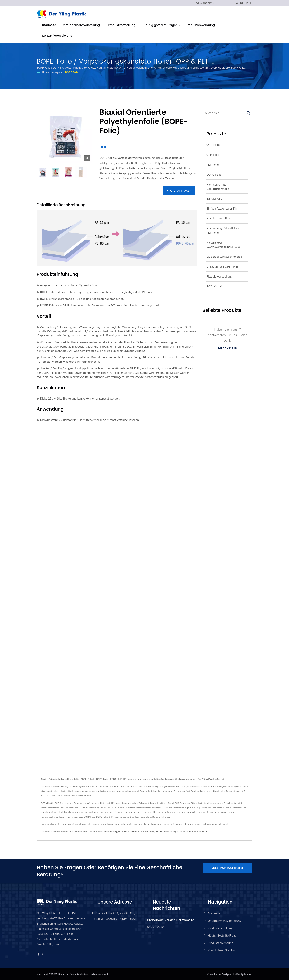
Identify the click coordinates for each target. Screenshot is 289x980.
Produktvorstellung (123, 25)
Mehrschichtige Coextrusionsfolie (218, 186)
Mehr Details (227, 348)
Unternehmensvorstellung (82, 25)
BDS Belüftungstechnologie (224, 256)
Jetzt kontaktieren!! (227, 868)
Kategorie (57, 72)
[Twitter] (42, 954)
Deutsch (246, 3)
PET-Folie (213, 164)
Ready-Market (244, 974)
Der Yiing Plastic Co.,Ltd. (72, 974)
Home (45, 72)
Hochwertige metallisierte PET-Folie (223, 230)
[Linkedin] (47, 954)
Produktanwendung (202, 25)
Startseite (49, 25)
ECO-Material (215, 286)
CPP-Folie (213, 155)
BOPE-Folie (72, 72)
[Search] (217, 3)
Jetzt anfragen (179, 191)
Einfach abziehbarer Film (222, 208)
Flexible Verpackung (219, 276)
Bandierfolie (214, 198)
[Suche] (198, 3)
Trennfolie (149, 832)
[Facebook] (38, 954)
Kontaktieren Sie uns (58, 36)
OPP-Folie (213, 145)
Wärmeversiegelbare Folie (116, 832)
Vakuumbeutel (137, 832)
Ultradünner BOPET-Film (223, 266)
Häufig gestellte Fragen (162, 25)
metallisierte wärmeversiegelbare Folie (223, 245)
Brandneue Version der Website (171, 920)
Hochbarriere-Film (218, 218)
